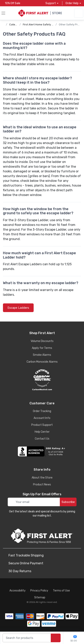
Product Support (42, 425)
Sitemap (40, 597)
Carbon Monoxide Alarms (42, 362)
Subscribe (68, 502)
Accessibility (18, 591)
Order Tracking (42, 411)
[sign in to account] (79, 13)
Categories (16, 24)
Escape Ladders (18, 308)
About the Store (42, 478)
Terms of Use (61, 591)
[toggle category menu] (3, 13)
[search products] (56, 638)
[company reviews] (42, 451)
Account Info (42, 418)
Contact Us (42, 439)
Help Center (42, 432)
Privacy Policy (39, 591)
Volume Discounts (42, 341)
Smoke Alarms (42, 355)
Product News (42, 485)
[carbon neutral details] (42, 380)
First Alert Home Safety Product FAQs (45, 24)
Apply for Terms (42, 348)
